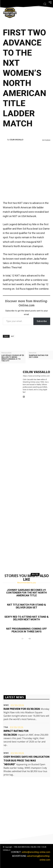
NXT (13, 336)
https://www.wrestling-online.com (36, 376)
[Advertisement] (26, 171)
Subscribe (42, 321)
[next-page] (29, 639)
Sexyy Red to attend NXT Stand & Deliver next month (26, 618)
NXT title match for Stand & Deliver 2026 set (26, 606)
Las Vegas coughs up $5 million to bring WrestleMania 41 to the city (13, 358)
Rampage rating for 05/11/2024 (39, 356)
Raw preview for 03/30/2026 (22, 709)
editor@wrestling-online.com (36, 852)
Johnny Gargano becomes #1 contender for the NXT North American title (26, 593)
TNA (6, 727)
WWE (6, 705)
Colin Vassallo (16, 140)
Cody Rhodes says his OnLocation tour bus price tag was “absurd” (26, 761)
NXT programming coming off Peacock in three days (26, 630)
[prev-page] (23, 639)
